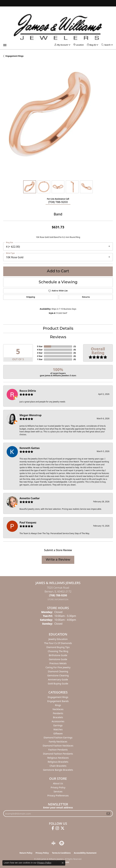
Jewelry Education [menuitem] (58, 639)
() (75, 346)
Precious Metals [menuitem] (58, 663)
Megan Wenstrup (31, 415)
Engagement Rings (15, 56)
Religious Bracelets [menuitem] (58, 762)
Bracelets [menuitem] (58, 717)
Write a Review (58, 560)
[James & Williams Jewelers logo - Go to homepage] (58, 27)
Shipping (31, 297)
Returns (86, 297)
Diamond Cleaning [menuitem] (58, 671)
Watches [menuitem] (58, 729)
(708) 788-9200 (58, 202)
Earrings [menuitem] (58, 725)
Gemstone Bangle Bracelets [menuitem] (58, 770)
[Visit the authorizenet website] (62, 843)
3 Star (40, 353)
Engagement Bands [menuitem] (58, 701)
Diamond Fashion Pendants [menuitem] (58, 754)
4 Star (40, 350)
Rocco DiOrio (28, 391)
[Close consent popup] (63, 863)
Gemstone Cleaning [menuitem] (58, 675)
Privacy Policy (58, 787)
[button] (61, 45)
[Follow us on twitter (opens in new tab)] (63, 828)
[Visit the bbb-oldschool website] (53, 843)
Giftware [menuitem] (58, 733)
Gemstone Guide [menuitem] (58, 659)
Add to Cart (58, 271)
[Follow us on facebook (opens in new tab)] (53, 828)
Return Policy (26, 853)
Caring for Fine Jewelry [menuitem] (58, 667)
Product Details (58, 329)
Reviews (58, 337)
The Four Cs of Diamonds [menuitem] (58, 643)
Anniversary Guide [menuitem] (58, 679)
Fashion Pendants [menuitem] (58, 750)
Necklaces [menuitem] (58, 709)
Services (58, 791)
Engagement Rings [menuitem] (58, 697)
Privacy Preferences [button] (58, 796)
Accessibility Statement (85, 853)
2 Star (40, 356)
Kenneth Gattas (30, 448)
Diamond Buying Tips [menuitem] (58, 647)
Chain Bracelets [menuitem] (58, 766)
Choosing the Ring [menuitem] (58, 651)
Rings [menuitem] (58, 705)
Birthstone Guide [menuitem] (58, 655)
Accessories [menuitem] (58, 721)
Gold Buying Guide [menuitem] (58, 684)
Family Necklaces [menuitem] (58, 742)
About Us (58, 783)
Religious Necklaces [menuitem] (58, 758)
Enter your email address (58, 807)
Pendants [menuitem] (58, 713)
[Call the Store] (58, 595)
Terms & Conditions (61, 853)
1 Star (40, 359)
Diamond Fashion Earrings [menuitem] (58, 738)
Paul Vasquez (28, 522)
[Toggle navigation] (5, 45)
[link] (79, 45)
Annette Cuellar (30, 498)
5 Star (40, 346)
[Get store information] (58, 599)
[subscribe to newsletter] (108, 814)
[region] (58, 122)
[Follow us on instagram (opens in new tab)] (57, 828)
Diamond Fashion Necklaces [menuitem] (58, 746)
